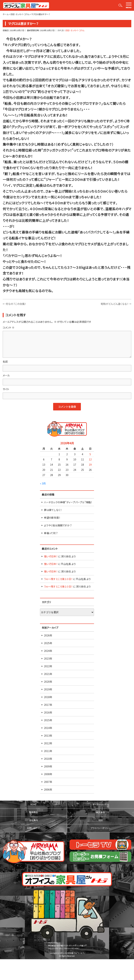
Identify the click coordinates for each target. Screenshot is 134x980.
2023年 (48, 658)
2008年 (48, 774)
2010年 (48, 759)
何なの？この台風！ (14, 304)
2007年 (48, 782)
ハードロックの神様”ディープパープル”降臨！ (68, 502)
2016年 (48, 712)
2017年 (48, 705)
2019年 (48, 689)
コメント (9, 327)
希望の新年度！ (52, 518)
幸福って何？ (51, 533)
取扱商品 (33, 812)
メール (6, 375)
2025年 (48, 643)
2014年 (48, 728)
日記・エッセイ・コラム (75, 30)
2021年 (48, 674)
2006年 (48, 789)
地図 (100, 820)
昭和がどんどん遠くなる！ (116, 304)
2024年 (48, 651)
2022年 (48, 666)
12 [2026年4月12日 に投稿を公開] (90, 459)
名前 (5, 361)
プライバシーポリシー (100, 828)
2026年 (48, 635)
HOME (33, 804)
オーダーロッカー (100, 804)
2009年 (48, 766)
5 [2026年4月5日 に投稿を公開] (90, 454)
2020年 (48, 682)
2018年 (48, 697)
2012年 (48, 743)
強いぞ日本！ (51, 556)
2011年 (48, 751)
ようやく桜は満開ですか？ (58, 525)
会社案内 (33, 820)
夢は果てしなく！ (53, 510)
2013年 (48, 736)
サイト (6, 389)
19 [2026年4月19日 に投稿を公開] (90, 465)
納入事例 (100, 812)
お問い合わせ (33, 828)
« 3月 (43, 483)
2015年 (48, 720)
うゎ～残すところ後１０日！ (58, 579)
